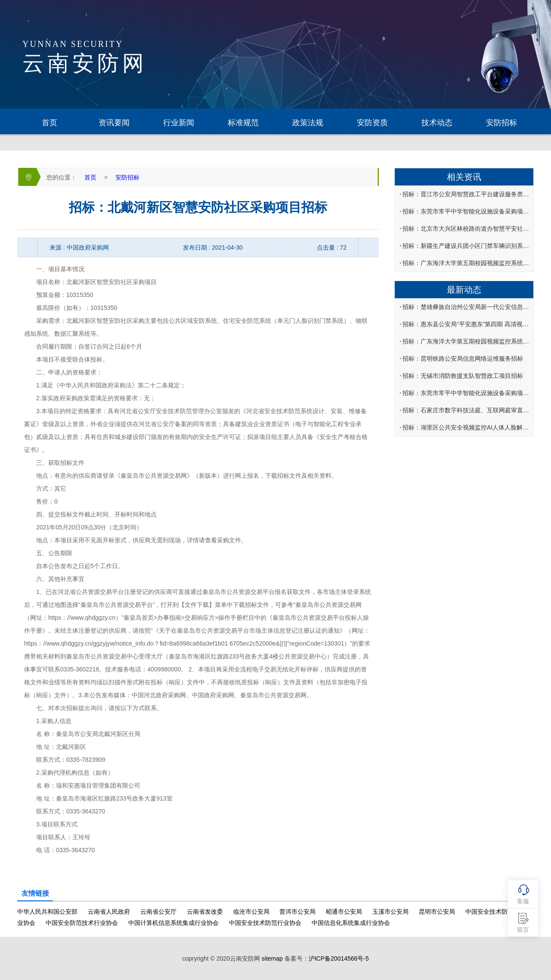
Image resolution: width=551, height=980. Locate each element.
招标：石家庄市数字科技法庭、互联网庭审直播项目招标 (467, 410)
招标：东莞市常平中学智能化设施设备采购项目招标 (467, 211)
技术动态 (437, 123)
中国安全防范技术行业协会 (82, 923)
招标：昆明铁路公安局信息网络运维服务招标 (463, 359)
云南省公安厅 (158, 912)
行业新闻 (179, 123)
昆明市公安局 (437, 912)
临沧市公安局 (251, 912)
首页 (50, 123)
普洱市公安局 (297, 912)
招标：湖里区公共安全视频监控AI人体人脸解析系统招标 (467, 427)
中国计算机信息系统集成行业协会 (173, 923)
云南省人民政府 (109, 912)
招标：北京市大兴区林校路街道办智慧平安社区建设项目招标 (467, 229)
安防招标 (501, 123)
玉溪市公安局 (390, 912)
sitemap (272, 958)
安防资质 (372, 123)
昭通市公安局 (344, 912)
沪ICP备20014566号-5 (339, 958)
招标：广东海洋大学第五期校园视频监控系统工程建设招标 (467, 263)
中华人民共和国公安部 (47, 912)
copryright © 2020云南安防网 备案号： (275, 958)
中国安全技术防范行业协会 (265, 923)
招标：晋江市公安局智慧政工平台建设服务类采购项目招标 (467, 194)
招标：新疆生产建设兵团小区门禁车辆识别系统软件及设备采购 (467, 246)
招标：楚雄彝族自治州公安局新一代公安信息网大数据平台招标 (467, 307)
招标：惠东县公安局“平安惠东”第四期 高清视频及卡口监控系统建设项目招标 (467, 324)
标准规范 (243, 123)
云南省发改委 (205, 912)
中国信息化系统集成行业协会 (351, 923)
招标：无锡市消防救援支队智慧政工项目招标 (463, 376)
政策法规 (308, 123)
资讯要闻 (114, 123)
